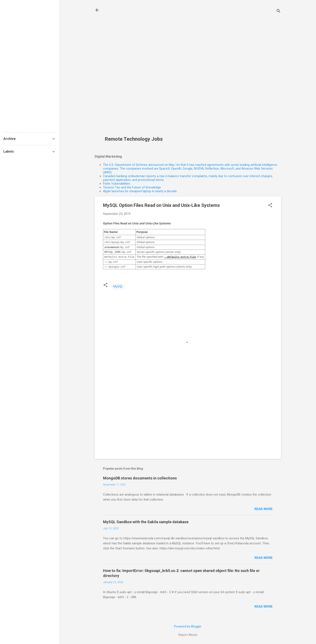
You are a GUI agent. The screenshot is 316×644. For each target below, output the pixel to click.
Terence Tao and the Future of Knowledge (132, 187)
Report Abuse (188, 635)
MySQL (118, 286)
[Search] (279, 11)
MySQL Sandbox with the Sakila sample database (146, 522)
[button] (270, 206)
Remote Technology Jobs (134, 139)
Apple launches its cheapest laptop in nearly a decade (140, 191)
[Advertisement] (135, 70)
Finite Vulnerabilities (117, 184)
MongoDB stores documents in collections (140, 478)
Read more (264, 509)
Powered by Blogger (188, 626)
